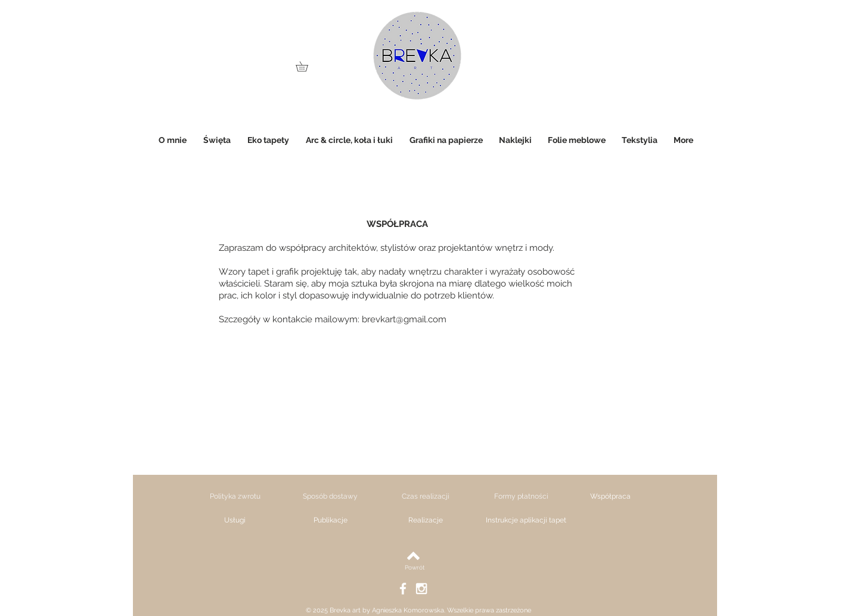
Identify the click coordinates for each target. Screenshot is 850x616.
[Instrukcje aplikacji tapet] (526, 520)
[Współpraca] (610, 496)
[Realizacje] (426, 520)
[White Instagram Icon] (421, 589)
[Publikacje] (330, 520)
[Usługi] (235, 520)
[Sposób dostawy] (330, 496)
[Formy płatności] (521, 496)
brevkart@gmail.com (404, 319)
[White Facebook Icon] (403, 589)
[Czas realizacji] (426, 496)
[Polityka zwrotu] (235, 496)
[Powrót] (415, 568)
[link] (307, 66)
